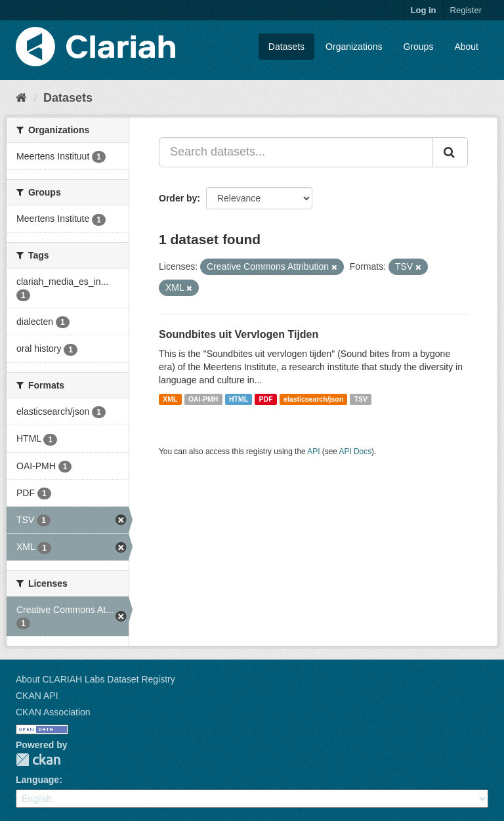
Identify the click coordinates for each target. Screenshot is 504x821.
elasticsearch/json (313, 399)
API (313, 452)
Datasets (286, 47)
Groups (418, 47)
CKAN (38, 760)
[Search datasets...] (296, 152)
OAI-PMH (203, 399)
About (466, 47)
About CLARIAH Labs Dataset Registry (95, 679)
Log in (424, 10)
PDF (266, 399)
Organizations (354, 47)
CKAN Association (53, 712)
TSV (361, 399)
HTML (239, 399)
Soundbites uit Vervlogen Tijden (239, 334)
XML (170, 399)
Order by (178, 198)
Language (37, 780)
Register (466, 10)
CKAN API (37, 696)
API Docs (356, 452)
